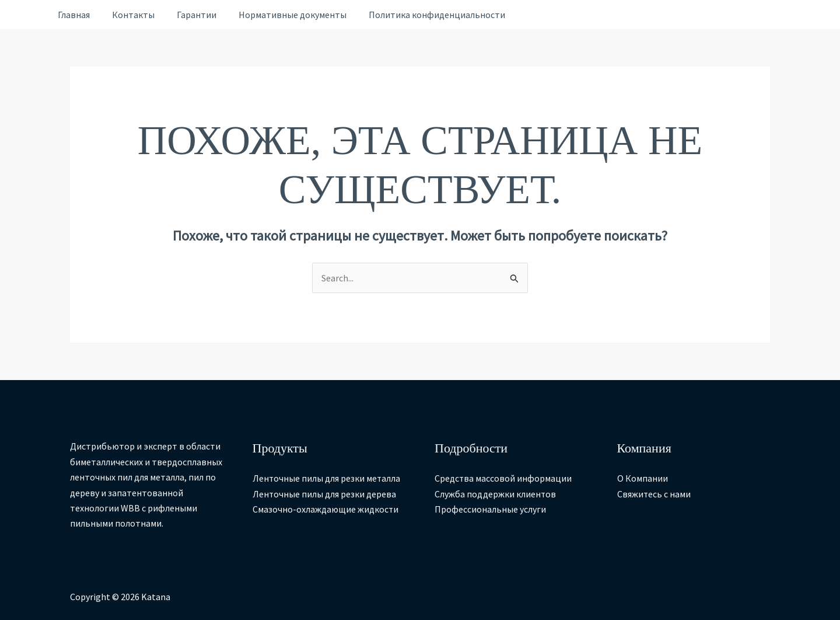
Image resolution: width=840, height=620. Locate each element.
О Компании (643, 479)
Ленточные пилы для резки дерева (325, 494)
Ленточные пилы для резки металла (327, 479)
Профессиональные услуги (490, 509)
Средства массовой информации (503, 479)
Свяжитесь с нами (654, 494)
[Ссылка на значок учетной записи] (28, 15)
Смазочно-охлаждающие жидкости (326, 509)
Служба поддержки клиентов (496, 494)
